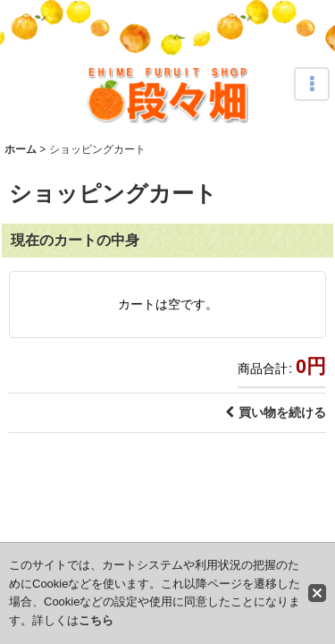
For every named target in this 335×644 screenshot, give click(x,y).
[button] (312, 84)
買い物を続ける (276, 412)
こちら (96, 620)
